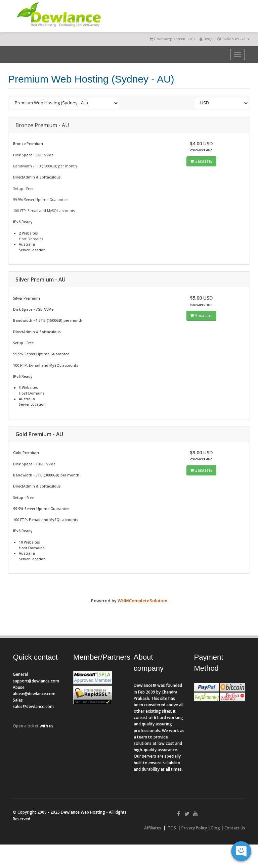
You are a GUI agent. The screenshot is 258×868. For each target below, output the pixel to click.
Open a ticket (26, 726)
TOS (172, 828)
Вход (206, 39)
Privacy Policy (194, 828)
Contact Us (235, 828)
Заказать (201, 161)
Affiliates (153, 828)
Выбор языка (234, 39)
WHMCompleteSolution (142, 601)
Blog (216, 828)
